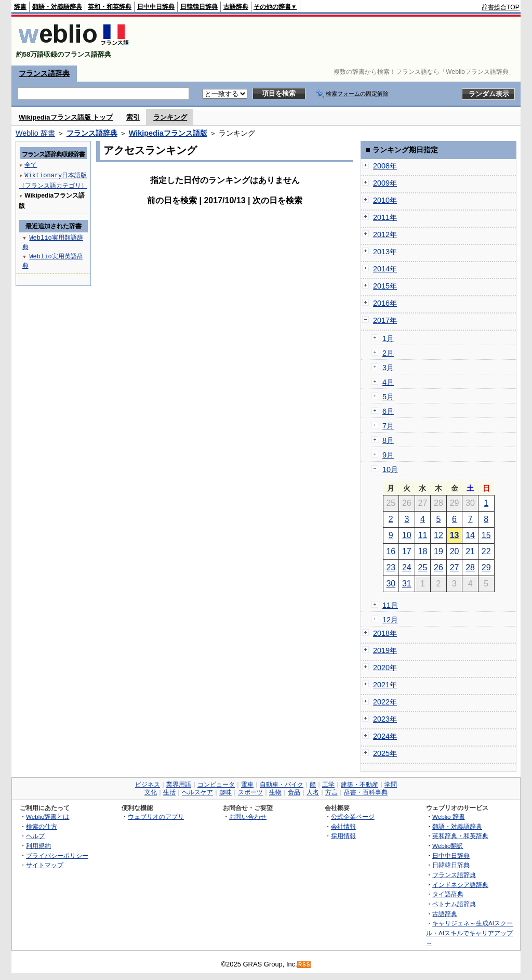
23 (391, 567)
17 (407, 551)
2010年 (385, 200)
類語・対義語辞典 (57, 7)
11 (423, 535)
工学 (328, 785)
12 (438, 535)
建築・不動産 (360, 785)
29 (486, 567)
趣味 (225, 792)
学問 (391, 785)
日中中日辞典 (156, 7)
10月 (390, 469)
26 (438, 567)
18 (423, 551)
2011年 (385, 217)
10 (407, 535)
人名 (313, 792)
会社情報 (343, 826)
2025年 (385, 753)
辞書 (20, 7)
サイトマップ (45, 865)
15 (486, 535)
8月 (388, 440)
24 (407, 567)
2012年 (385, 234)
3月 (388, 368)
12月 (390, 620)
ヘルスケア (197, 792)
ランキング (170, 117)
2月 (388, 353)
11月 (390, 605)
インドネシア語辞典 (460, 885)
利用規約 (38, 846)
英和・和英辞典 (110, 7)
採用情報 (343, 836)
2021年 (385, 685)
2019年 (385, 650)
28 (470, 567)
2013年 (385, 252)
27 (455, 567)
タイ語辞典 (448, 894)
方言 (331, 792)
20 (455, 551)
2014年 (385, 269)
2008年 (385, 166)
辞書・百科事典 (366, 792)
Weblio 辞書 (35, 133)
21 (470, 551)
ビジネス (148, 785)
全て (31, 165)
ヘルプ (35, 836)
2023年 (385, 719)
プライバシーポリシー (57, 855)
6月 (388, 411)
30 (391, 584)
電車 (247, 785)
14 (470, 535)
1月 (388, 338)
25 (423, 567)
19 (438, 551)
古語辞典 (236, 7)
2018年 (385, 633)
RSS (304, 965)
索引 (133, 117)
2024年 (385, 736)
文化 (151, 792)
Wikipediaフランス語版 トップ (66, 117)
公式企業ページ (353, 816)
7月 (388, 426)
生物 (275, 792)
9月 (388, 455)
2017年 (385, 320)
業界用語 (179, 785)
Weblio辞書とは (48, 816)
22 (486, 551)
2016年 (385, 303)
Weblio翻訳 (448, 846)
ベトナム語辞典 (454, 904)
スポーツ (250, 792)
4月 (388, 382)
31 (407, 584)
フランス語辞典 (44, 73)
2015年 (385, 286)
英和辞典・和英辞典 (460, 836)
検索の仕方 (42, 826)
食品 (294, 792)
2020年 (385, 668)
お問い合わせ (248, 816)
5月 (388, 397)
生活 (169, 792)
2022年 (385, 702)
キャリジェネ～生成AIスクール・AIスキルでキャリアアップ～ (469, 933)
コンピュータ (216, 785)
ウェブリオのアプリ (156, 816)
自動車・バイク (282, 785)
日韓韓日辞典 (199, 7)
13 (455, 535)
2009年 (385, 183)
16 (391, 551)
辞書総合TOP (501, 7)
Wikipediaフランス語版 (168, 133)
